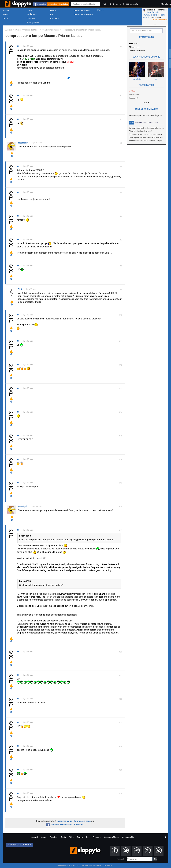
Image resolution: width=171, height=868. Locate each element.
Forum (53, 10)
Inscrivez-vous (64, 821)
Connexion (41, 4)
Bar (52, 14)
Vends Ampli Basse (51, 30)
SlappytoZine (33, 22)
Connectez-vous (82, 821)
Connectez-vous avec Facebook (65, 824)
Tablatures (32, 14)
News (6, 14)
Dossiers (31, 18)
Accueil (7, 10)
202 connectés (132, 4)
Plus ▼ (146, 103)
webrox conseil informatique (92, 865)
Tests (6, 18)
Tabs (145, 123)
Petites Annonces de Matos (27, 30)
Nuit (105, 4)
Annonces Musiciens (84, 14)
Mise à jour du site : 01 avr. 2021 (68, 865)
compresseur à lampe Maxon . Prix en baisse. (82, 30)
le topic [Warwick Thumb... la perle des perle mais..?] (155, 14)
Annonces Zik (128, 837)
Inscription (64, 4)
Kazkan (150, 10)
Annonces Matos (82, 10)
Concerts (55, 18)
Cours (29, 10)
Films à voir (108, 865)
